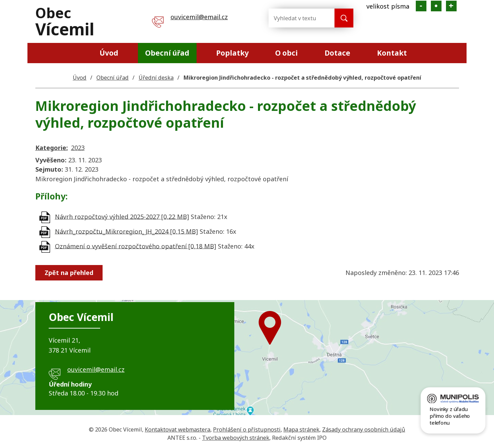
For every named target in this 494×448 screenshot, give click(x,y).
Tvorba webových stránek (236, 438)
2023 (78, 148)
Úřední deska (156, 78)
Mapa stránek (301, 429)
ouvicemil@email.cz (199, 17)
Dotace (337, 53)
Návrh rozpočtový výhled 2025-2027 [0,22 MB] (122, 216)
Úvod (109, 53)
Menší (421, 6)
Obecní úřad (167, 53)
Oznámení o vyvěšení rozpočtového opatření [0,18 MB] (136, 246)
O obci (286, 53)
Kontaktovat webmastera (178, 429)
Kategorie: (52, 148)
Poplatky (232, 53)
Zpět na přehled (69, 273)
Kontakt (392, 53)
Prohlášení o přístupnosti (247, 429)
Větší (451, 6)
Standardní (436, 6)
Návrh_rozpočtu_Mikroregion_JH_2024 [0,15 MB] (126, 231)
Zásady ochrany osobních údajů (364, 429)
